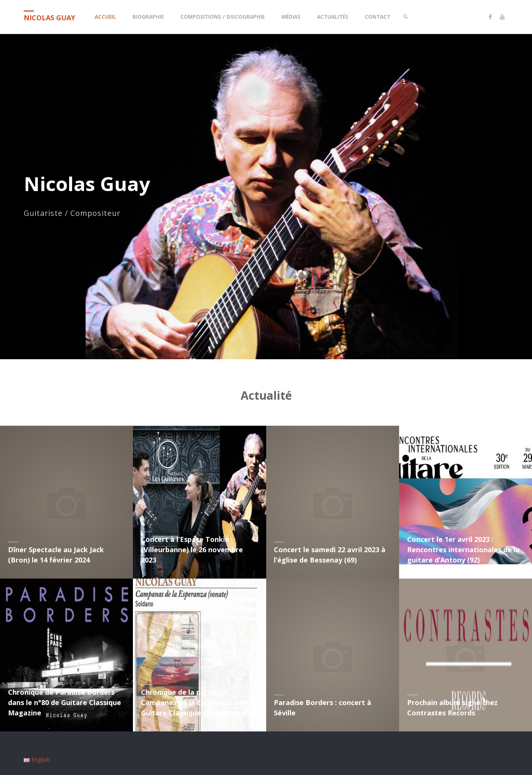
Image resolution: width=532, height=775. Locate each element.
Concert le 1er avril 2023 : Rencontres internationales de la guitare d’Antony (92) (463, 550)
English (37, 759)
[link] (406, 17)
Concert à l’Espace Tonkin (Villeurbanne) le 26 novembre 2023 (192, 550)
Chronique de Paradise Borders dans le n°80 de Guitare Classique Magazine (65, 702)
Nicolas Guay (49, 18)
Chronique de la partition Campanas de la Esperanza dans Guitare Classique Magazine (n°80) (199, 702)
